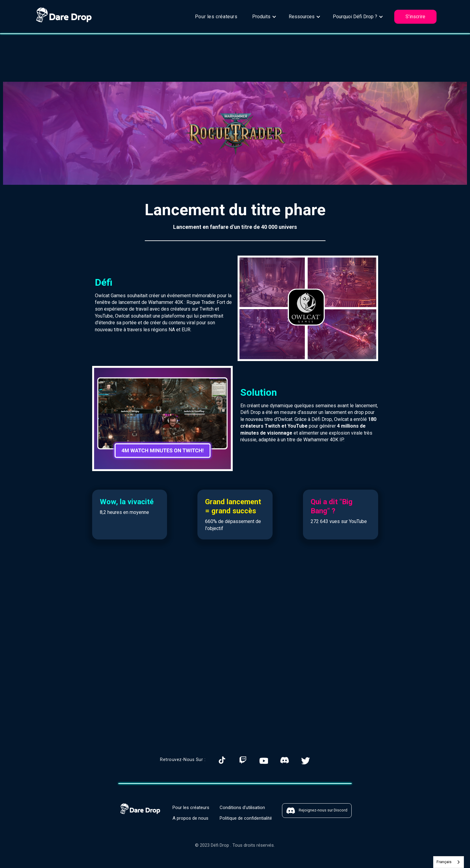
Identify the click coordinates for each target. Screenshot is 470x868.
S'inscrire (415, 17)
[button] (264, 17)
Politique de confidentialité (246, 818)
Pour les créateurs (216, 17)
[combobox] (449, 862)
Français (444, 862)
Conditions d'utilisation (242, 808)
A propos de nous (190, 818)
